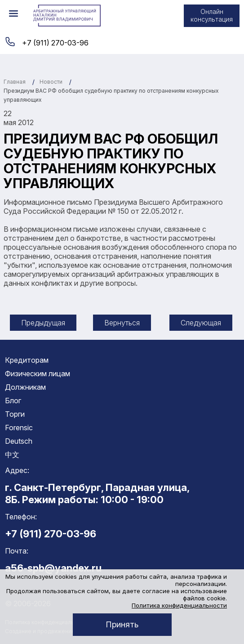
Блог (13, 401)
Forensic (19, 428)
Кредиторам (27, 360)
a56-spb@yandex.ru (53, 568)
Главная (15, 82)
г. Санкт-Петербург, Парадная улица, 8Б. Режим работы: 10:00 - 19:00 (97, 493)
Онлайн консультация (212, 15)
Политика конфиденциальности (179, 605)
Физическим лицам (38, 374)
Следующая (201, 323)
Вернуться (122, 323)
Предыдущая (43, 323)
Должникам (25, 387)
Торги (15, 414)
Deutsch (19, 441)
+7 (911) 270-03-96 (55, 43)
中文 (12, 455)
